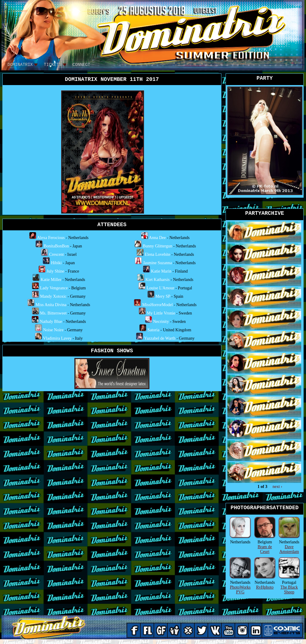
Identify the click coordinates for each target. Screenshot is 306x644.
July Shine (55, 271)
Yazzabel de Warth (160, 338)
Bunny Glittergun (157, 246)
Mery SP (163, 296)
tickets (53, 65)
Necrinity (161, 322)
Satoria (154, 330)
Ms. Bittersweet (53, 313)
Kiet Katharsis (157, 280)
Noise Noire (53, 330)
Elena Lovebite (157, 254)
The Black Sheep (289, 590)
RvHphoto (265, 587)
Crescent (57, 254)
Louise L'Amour (160, 288)
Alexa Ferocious (51, 238)
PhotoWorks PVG (240, 590)
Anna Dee (157, 238)
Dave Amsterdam (289, 549)
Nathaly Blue (51, 322)
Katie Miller (51, 280)
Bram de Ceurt (265, 549)
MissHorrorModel (157, 305)
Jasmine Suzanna (157, 263)
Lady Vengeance (54, 288)
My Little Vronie (161, 313)
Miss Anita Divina (51, 305)
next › (277, 487)
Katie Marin (161, 271)
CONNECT (81, 65)
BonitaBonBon (56, 246)
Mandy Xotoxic (53, 296)
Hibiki (56, 263)
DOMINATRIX (20, 65)
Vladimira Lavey (57, 338)
